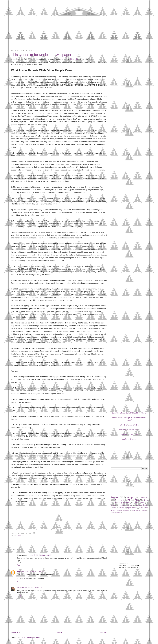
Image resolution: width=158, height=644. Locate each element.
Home (59, 632)
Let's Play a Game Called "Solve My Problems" (129, 413)
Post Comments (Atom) (31, 637)
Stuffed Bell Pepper (129, 439)
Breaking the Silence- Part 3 (129, 430)
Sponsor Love (132, 508)
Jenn (19, 571)
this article (74, 59)
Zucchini (118, 500)
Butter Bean (139, 503)
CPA (137, 500)
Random (122, 508)
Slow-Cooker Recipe (139, 510)
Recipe (130, 498)
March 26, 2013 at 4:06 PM (33, 588)
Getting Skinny (122, 503)
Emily (19, 588)
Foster (21, 535)
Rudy (146, 500)
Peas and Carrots (123, 510)
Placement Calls (125, 505)
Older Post (103, 632)
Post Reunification (141, 505)
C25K (113, 505)
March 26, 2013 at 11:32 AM (42, 555)
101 (128, 500)
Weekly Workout (115, 513)
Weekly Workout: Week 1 (129, 425)
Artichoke (144, 498)
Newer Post (16, 632)
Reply (19, 565)
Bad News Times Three (129, 434)
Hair (115, 508)
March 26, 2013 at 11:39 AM (33, 571)
